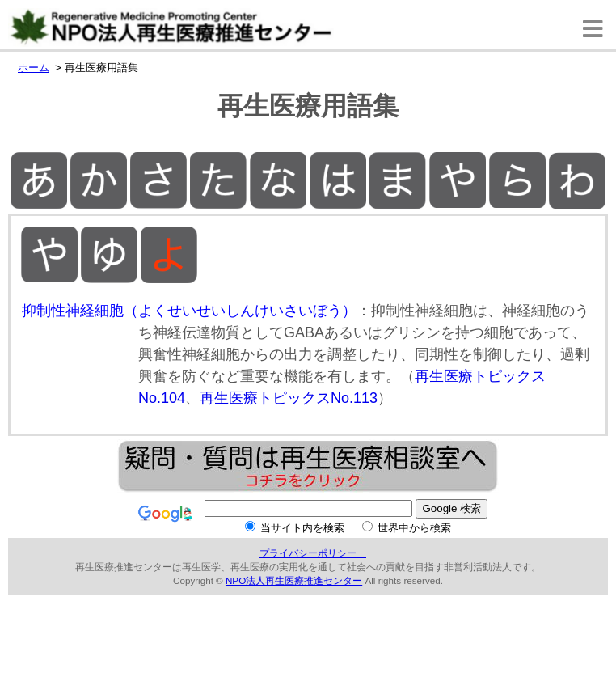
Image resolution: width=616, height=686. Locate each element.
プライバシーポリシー (313, 553)
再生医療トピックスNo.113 (289, 398)
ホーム (34, 68)
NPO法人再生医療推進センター (294, 580)
